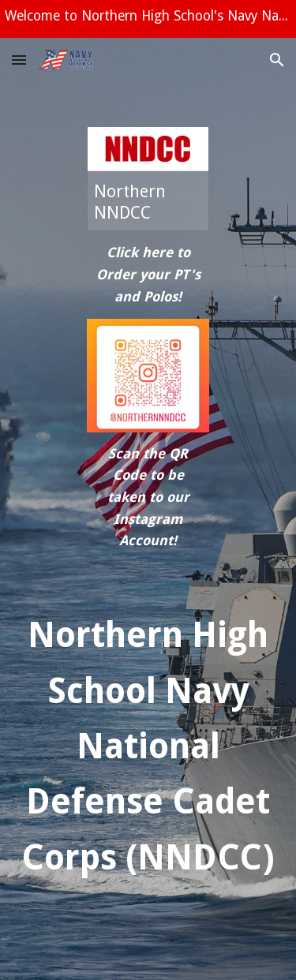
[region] (148, 19)
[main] (148, 275)
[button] (19, 60)
